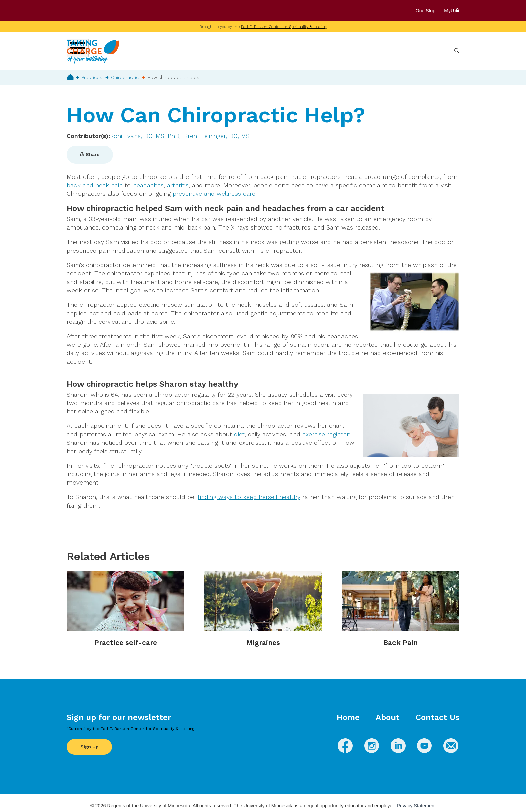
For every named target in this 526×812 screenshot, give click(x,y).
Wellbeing (282, 51)
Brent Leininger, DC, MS (217, 136)
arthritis (178, 185)
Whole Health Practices (364, 51)
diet (239, 434)
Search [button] (457, 51)
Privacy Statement (416, 806)
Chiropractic (125, 77)
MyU (452, 11)
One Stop (426, 11)
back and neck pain (95, 185)
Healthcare (413, 51)
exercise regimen (326, 434)
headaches (148, 185)
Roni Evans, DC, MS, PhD (145, 136)
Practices (92, 77)
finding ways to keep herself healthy (249, 497)
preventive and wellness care (214, 193)
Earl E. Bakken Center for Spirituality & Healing (284, 27)
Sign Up (89, 747)
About (388, 717)
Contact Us (437, 717)
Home (71, 77)
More (440, 51)
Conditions (315, 51)
